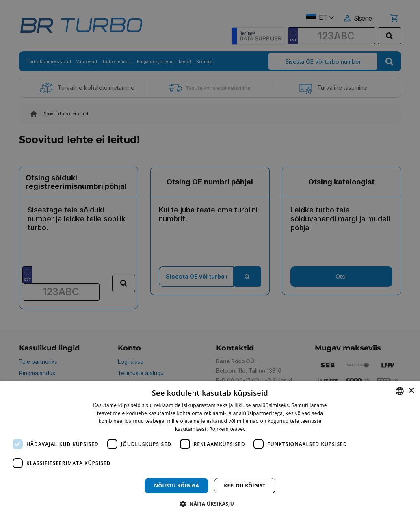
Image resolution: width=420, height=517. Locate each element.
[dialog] (210, 449)
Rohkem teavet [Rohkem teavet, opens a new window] (227, 429)
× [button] (411, 391)
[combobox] (400, 391)
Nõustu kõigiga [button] (176, 486)
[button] (210, 503)
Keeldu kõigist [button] (245, 486)
